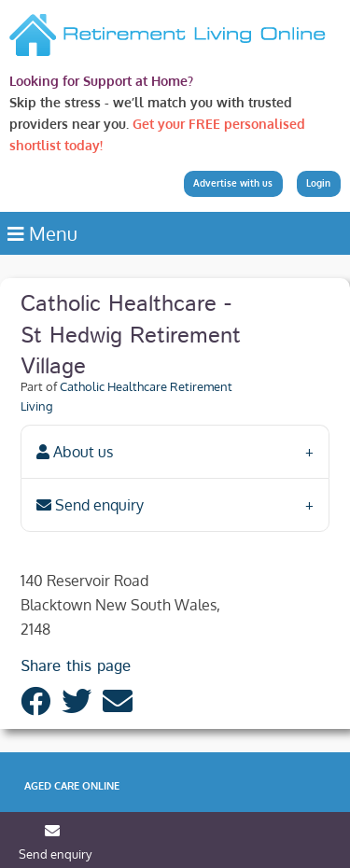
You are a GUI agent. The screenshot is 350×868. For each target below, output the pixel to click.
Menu (42, 233)
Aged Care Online (72, 786)
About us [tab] (75, 452)
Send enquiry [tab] (90, 505)
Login (318, 183)
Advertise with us (233, 183)
